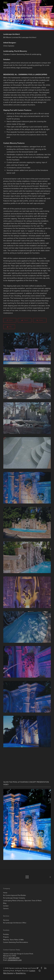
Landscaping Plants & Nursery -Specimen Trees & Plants (22, 901)
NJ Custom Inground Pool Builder (15, 895)
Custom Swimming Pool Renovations (16, 942)
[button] (17, 3)
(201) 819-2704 (14, 958)
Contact (6, 906)
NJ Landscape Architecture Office (15, 923)
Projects (6, 937)
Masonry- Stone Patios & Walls (13, 940)
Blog (5, 903)
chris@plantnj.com (15, 960)
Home (5, 893)
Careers (6, 909)
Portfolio (6, 934)
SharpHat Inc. (21, 973)
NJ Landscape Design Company (14, 898)
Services (6, 920)
